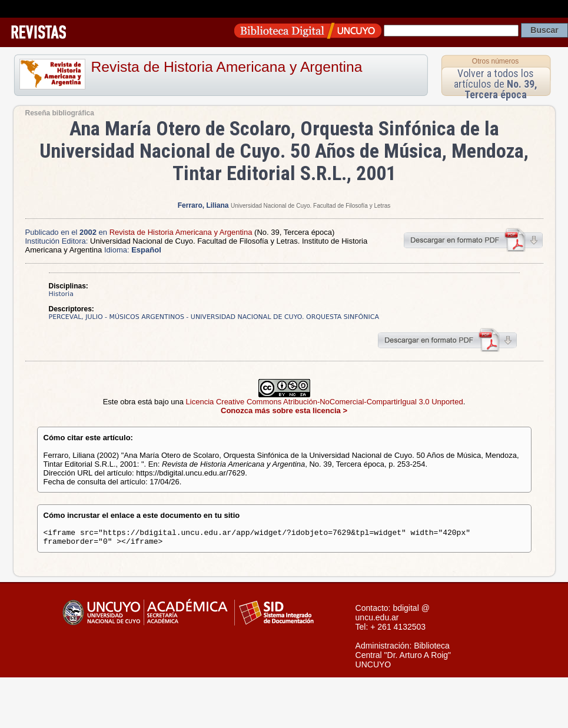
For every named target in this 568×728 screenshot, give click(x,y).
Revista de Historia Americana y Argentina (227, 67)
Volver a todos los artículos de (496, 84)
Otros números (495, 61)
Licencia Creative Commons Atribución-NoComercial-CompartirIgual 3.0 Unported (325, 402)
